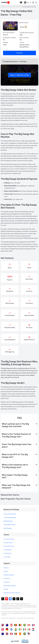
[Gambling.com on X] (3, 599)
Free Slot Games (8, 543)
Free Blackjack (7, 550)
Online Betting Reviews (10, 518)
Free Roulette (7, 553)
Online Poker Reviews (9, 525)
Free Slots (18, 7)
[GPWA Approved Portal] (25, 641)
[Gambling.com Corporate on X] (22, 599)
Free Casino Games (9, 539)
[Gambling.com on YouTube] (7, 599)
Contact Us (7, 579)
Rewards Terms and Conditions (12, 593)
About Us (6, 568)
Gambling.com (4, 7)
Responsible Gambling (10, 586)
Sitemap (6, 589)
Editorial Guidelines (9, 575)
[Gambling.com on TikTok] (18, 599)
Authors (6, 571)
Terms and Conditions (8, 618)
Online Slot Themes (9, 546)
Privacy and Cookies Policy (26, 618)
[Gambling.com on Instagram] (14, 599)
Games (12, 7)
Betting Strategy (8, 521)
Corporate (6, 582)
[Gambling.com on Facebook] (10, 599)
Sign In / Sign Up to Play (20, 75)
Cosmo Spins (7, 557)
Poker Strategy (8, 528)
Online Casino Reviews (10, 514)
